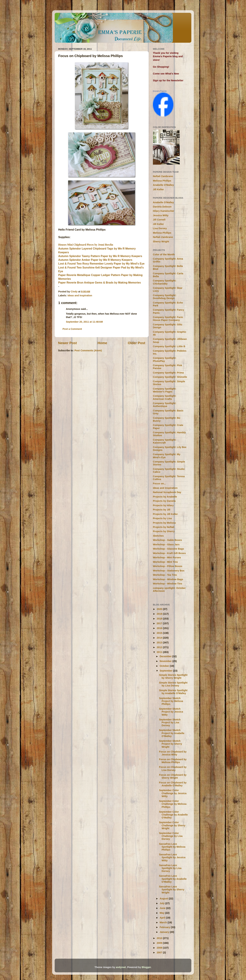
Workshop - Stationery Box (169, 571)
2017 (160, 623)
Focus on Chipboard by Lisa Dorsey (173, 768)
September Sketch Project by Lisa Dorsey (170, 723)
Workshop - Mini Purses (167, 557)
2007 (160, 953)
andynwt (121, 967)
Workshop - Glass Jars (166, 544)
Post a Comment (72, 329)
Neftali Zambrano (163, 176)
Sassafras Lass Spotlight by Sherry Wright (172, 890)
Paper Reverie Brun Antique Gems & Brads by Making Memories (100, 283)
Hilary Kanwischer (164, 211)
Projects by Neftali (164, 527)
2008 (160, 948)
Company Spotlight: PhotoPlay (165, 359)
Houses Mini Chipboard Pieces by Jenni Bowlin (86, 245)
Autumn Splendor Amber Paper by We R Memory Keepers (95, 260)
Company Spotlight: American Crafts (165, 397)
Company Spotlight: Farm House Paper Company (168, 319)
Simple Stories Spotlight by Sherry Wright (173, 676)
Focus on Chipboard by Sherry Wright (173, 776)
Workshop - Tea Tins (165, 575)
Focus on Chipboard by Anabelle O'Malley (173, 784)
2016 (160, 628)
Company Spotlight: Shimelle (170, 377)
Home (102, 343)
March (164, 922)
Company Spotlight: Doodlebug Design (165, 297)
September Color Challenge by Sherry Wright (172, 825)
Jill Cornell (159, 220)
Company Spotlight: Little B (169, 346)
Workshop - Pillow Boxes (168, 566)
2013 (160, 643)
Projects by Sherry (164, 531)
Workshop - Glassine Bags (168, 549)
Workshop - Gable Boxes (167, 540)
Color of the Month (164, 254)
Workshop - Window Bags (168, 579)
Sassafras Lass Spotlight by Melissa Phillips (172, 847)
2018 (160, 619)
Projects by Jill (162, 510)
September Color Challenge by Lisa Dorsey (171, 836)
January (165, 932)
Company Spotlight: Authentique (165, 405)
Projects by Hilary (163, 505)
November (166, 661)
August (164, 899)
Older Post (136, 343)
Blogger (146, 967)
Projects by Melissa (164, 523)
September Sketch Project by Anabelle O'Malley (172, 733)
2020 (160, 609)
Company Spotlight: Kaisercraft (165, 441)
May (162, 913)
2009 (160, 943)
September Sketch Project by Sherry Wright (170, 744)
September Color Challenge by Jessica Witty (173, 793)
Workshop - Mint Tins (165, 562)
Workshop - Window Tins (168, 584)
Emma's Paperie (160, 91)
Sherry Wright (161, 241)
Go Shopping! (161, 67)
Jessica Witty (161, 215)
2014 (160, 638)
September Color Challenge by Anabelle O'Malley (173, 815)
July (163, 903)
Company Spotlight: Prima (168, 373)
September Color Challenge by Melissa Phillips (173, 804)
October (165, 666)
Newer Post (67, 343)
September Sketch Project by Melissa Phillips (171, 701)
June (163, 908)
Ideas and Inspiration (80, 295)
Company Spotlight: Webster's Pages (165, 390)
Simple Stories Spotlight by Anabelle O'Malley (173, 692)
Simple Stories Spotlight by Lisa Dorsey (173, 684)
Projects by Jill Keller (165, 514)
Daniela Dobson (162, 207)
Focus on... (159, 484)
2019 (160, 614)
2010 (160, 938)
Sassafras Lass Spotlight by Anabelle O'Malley (173, 879)
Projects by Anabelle (165, 497)
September (166, 671)
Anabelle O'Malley (163, 185)
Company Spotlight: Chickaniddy (165, 282)
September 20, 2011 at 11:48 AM (84, 322)
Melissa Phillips (162, 181)
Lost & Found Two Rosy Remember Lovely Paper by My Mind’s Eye (101, 264)
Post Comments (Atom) (88, 350)
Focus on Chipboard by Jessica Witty (173, 753)
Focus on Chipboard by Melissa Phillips (173, 761)
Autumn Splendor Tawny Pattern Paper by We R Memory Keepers (100, 256)
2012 (160, 647)
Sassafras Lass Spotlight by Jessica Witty (172, 857)
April (163, 918)
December (166, 656)
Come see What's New (166, 74)
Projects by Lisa (162, 518)
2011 (160, 652)
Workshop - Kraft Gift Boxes (169, 553)
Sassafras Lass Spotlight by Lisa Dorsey (170, 868)
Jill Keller (158, 189)
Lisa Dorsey (160, 228)
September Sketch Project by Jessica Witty (171, 712)
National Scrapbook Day (167, 492)
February (165, 927)
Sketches (158, 536)
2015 (160, 633)
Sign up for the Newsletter (168, 80)
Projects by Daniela (164, 501)
